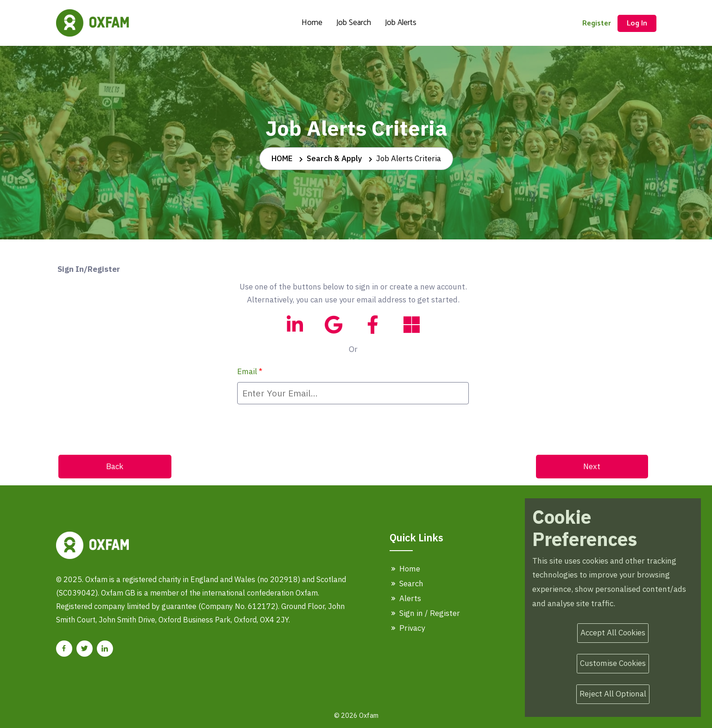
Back (115, 466)
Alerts (405, 598)
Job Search (354, 23)
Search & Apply (334, 158)
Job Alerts (401, 23)
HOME (282, 158)
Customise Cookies (613, 663)
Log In (637, 23)
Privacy (407, 628)
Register (597, 23)
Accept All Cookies (613, 633)
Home (312, 23)
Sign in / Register (425, 613)
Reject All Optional (613, 694)
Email (250, 371)
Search (406, 584)
